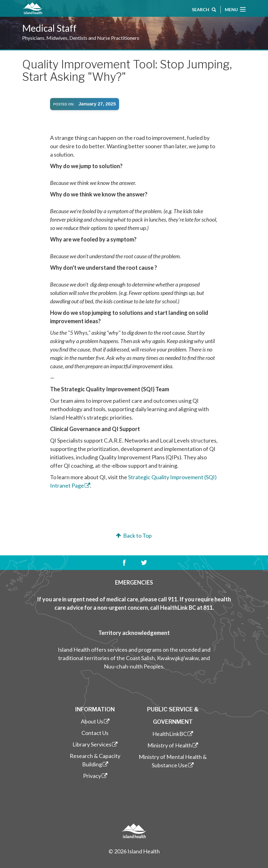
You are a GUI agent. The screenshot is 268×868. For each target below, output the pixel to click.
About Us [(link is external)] (95, 721)
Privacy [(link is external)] (95, 776)
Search (204, 10)
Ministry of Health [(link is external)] (173, 745)
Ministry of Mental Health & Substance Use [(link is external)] (173, 761)
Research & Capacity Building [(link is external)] (95, 760)
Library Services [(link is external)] (95, 744)
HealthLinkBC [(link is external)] (173, 734)
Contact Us (95, 733)
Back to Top (133, 535)
